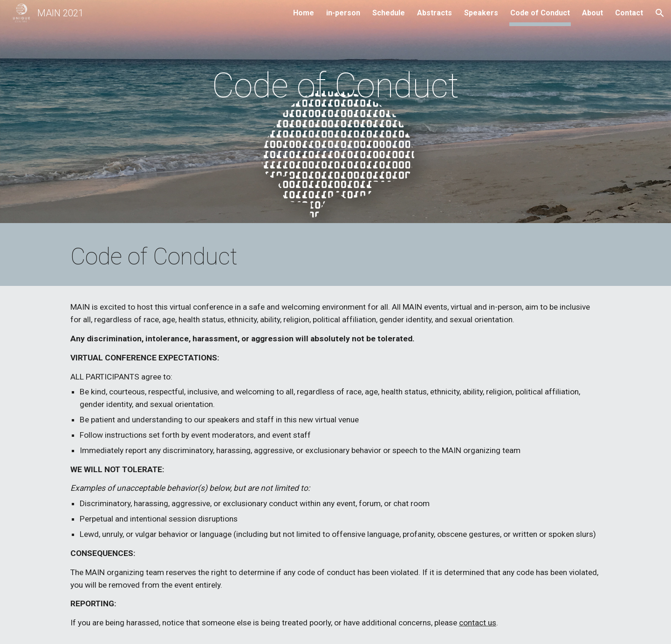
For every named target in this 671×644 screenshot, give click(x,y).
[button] (660, 13)
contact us (478, 623)
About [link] (592, 13)
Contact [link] (629, 13)
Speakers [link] (481, 13)
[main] (335, 114)
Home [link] (304, 13)
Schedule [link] (389, 13)
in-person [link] (343, 13)
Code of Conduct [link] (540, 13)
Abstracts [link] (435, 13)
